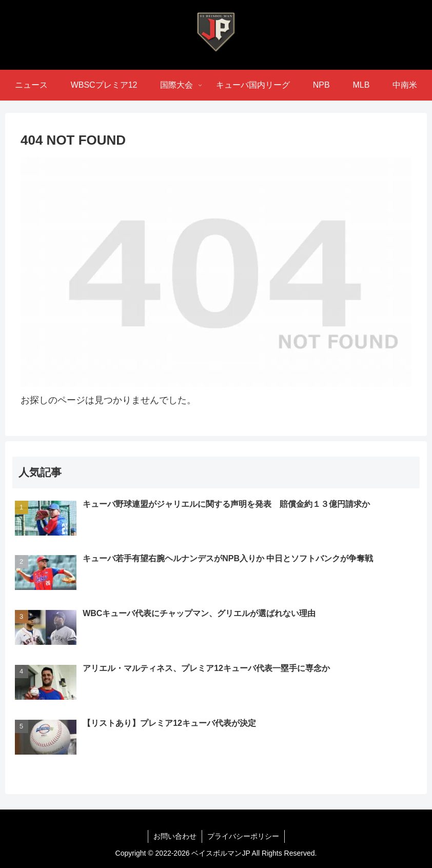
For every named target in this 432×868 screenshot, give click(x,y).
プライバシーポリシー (243, 836)
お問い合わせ (175, 836)
